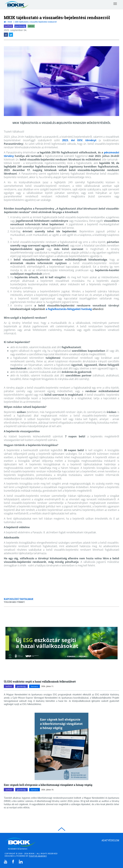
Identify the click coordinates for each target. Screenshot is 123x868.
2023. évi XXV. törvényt (79, 140)
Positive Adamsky (38, 856)
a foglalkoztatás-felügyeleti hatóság (69, 309)
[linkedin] (21, 862)
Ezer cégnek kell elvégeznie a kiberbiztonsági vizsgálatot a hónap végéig (48, 785)
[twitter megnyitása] (11, 35)
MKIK (31, 26)
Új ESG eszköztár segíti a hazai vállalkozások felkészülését (40, 681)
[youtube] (6, 862)
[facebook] (13, 862)
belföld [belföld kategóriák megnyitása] (9, 686)
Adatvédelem (110, 840)
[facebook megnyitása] (6, 35)
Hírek (10, 22)
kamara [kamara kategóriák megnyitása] (34, 686)
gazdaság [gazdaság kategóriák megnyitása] (21, 686)
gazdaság (20, 26)
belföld (8, 26)
